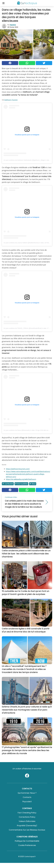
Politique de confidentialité (27, 841)
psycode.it (27, 802)
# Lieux (33, 484)
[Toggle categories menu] (3, 3)
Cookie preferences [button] (27, 845)
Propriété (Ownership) (27, 826)
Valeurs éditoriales (27, 821)
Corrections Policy (27, 817)
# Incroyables (21, 484)
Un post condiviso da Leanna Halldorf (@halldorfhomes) (21, 243)
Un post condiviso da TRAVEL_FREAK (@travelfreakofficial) (23, 328)
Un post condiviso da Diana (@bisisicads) (17, 430)
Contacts (27, 797)
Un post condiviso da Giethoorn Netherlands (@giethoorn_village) (24, 160)
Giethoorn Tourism (11, 100)
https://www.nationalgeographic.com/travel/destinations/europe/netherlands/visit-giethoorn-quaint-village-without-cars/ (28, 474)
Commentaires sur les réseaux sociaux (27, 830)
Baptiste (13, 25)
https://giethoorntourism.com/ (18, 469)
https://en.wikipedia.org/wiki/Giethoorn (21, 479)
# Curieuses (8, 484)
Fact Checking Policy (27, 813)
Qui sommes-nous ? (27, 793)
